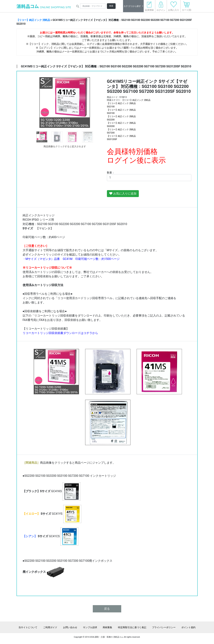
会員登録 (149, 7)
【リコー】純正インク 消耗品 (33, 20)
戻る (107, 609)
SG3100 (111, 113)
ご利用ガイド (50, 627)
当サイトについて (28, 627)
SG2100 (111, 107)
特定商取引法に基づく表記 (132, 627)
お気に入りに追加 (123, 194)
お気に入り (174, 7)
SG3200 (111, 126)
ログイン (161, 7)
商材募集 (107, 627)
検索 (111, 6)
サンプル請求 (90, 627)
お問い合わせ (70, 627)
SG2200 (111, 120)
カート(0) (187, 7)
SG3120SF (112, 139)
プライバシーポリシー (164, 627)
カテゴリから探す (133, 6)
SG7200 (111, 133)
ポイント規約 (188, 627)
